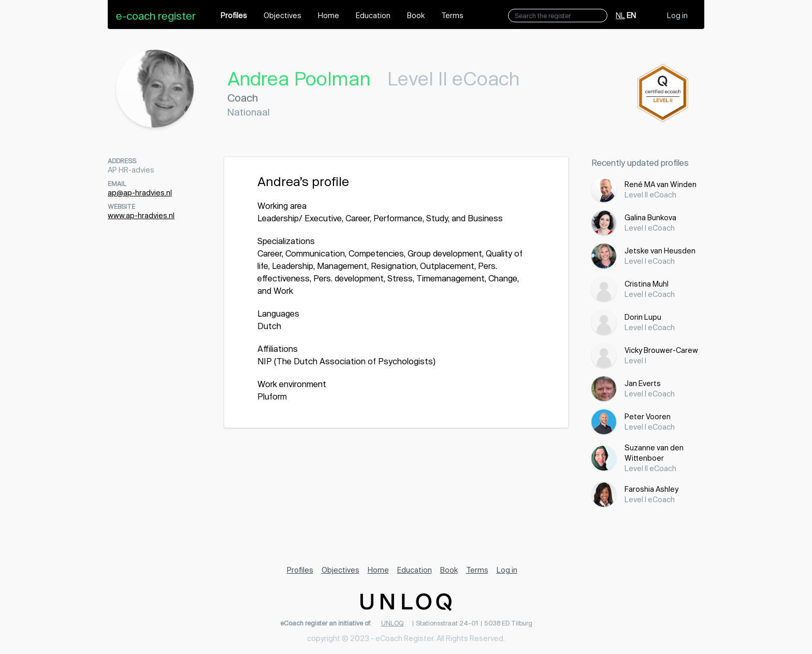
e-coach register (156, 16)
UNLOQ (393, 623)
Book (416, 15)
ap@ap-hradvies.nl (140, 193)
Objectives (282, 15)
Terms (452, 15)
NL (620, 15)
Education (373, 15)
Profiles (234, 15)
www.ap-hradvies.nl (141, 215)
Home (329, 15)
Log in (677, 15)
